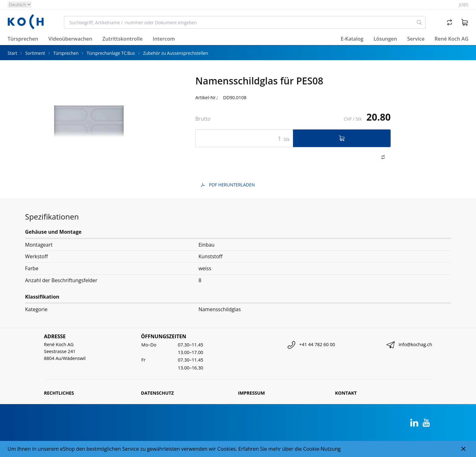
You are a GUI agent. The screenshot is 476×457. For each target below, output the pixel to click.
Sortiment (35, 53)
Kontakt (346, 393)
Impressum (252, 393)
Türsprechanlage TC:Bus (111, 53)
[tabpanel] (89, 123)
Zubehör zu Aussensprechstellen (175, 53)
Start (12, 53)
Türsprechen (66, 53)
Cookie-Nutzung (322, 449)
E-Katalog (352, 39)
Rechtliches (59, 393)
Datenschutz (158, 393)
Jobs (464, 5)
